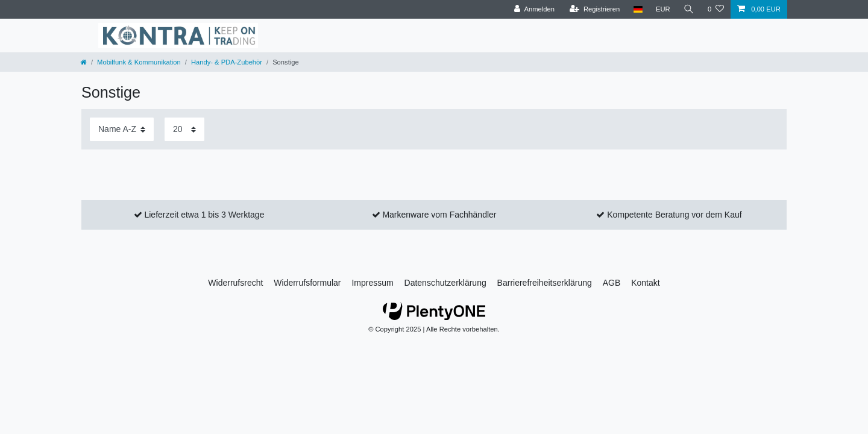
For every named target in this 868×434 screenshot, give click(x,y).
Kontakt (645, 283)
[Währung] (663, 9)
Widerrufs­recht (235, 283)
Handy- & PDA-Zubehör (227, 62)
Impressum (372, 283)
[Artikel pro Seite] (184, 129)
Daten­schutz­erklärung (445, 283)
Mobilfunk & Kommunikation (139, 62)
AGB (612, 283)
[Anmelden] (534, 9)
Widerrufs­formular (307, 283)
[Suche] (689, 9)
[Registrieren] (595, 9)
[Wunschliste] (716, 9)
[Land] (637, 9)
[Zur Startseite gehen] (84, 62)
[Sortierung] (122, 129)
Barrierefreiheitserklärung (545, 283)
